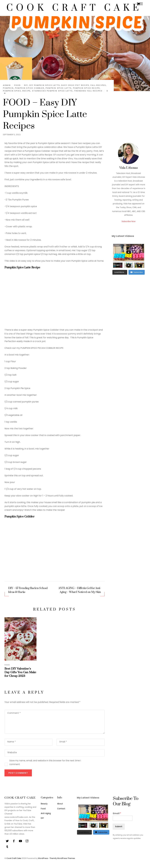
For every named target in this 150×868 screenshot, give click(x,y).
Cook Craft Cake (14, 858)
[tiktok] (7, 846)
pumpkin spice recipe (86, 88)
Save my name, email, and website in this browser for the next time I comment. (45, 762)
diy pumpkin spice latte (45, 85)
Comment (14, 713)
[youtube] (20, 841)
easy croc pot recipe (75, 85)
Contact (61, 809)
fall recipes (98, 85)
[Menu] (141, 4)
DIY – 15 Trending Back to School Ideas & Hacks (28, 590)
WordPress (43, 858)
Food (17, 85)
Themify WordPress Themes (62, 858)
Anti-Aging (46, 813)
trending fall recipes (88, 91)
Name (12, 742)
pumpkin (8, 88)
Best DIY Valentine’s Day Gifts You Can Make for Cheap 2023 (20, 672)
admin (7, 85)
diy (26, 85)
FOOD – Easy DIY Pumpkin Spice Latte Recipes (45, 114)
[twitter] (7, 841)
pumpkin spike (12, 91)
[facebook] (14, 841)
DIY (42, 818)
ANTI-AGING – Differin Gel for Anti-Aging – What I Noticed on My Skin (80, 590)
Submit (119, 827)
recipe (26, 91)
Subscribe (137, 272)
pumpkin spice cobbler (30, 88)
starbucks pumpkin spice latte (52, 91)
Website (12, 752)
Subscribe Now (129, 221)
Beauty (44, 804)
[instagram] (27, 841)
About (60, 804)
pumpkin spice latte (59, 88)
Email (63, 742)
